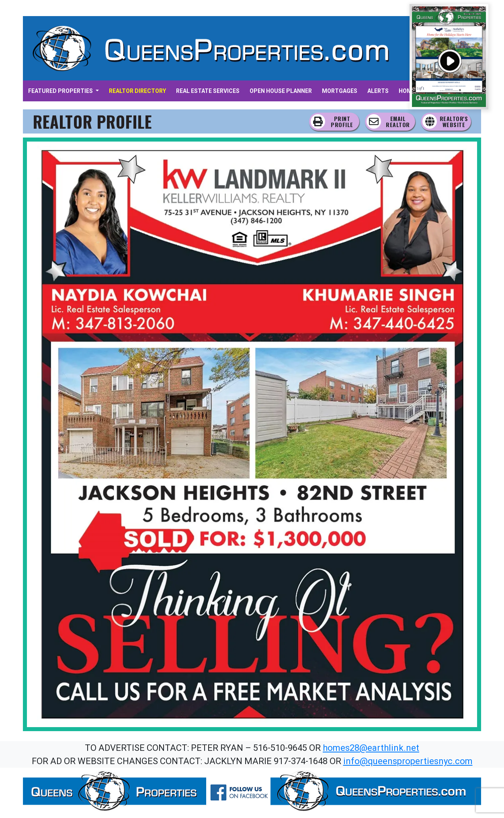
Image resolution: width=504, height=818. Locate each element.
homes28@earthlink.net (371, 748)
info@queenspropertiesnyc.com (408, 761)
